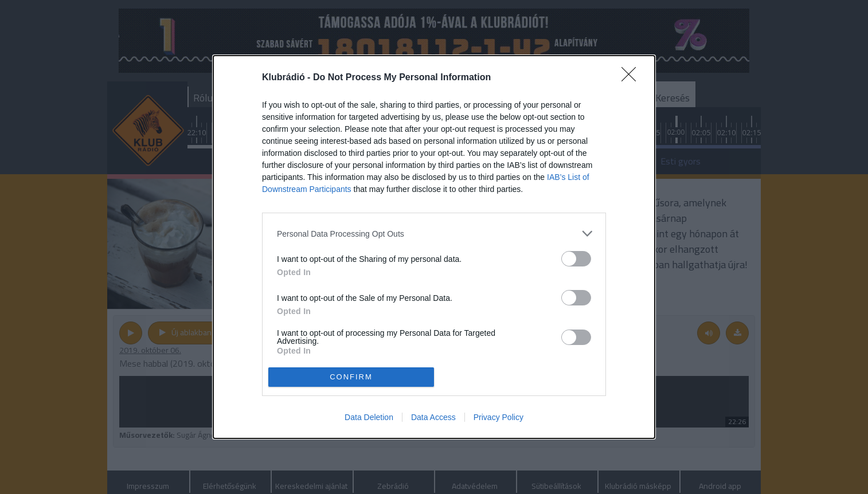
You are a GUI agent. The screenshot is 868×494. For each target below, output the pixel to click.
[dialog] (434, 247)
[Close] (632, 78)
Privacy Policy (498, 417)
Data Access (433, 417)
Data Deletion (369, 417)
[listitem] (434, 234)
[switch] (576, 259)
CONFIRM (351, 377)
